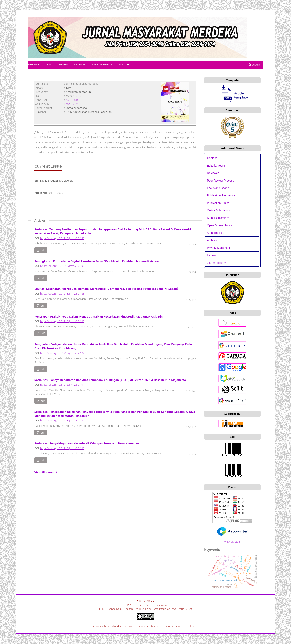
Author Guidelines (218, 218)
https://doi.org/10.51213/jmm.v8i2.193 (62, 448)
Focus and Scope (218, 188)
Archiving (213, 240)
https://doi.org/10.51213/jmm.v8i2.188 (62, 294)
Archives (80, 65)
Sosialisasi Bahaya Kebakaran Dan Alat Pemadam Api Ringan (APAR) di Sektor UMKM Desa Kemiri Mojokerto (110, 380)
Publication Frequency (221, 195)
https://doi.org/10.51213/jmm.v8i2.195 (62, 266)
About (122, 65)
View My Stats (232, 542)
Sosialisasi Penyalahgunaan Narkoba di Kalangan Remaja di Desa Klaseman (87, 443)
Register (34, 65)
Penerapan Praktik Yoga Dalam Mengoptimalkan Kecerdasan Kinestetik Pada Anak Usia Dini (99, 316)
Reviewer (213, 173)
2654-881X (72, 100)
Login (48, 65)
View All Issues (44, 472)
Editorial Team (216, 166)
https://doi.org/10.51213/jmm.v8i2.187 (62, 353)
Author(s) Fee (216, 233)
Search (254, 65)
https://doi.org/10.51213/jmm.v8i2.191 (62, 385)
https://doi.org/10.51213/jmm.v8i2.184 (62, 421)
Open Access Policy (219, 225)
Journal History (216, 263)
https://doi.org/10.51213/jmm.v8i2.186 (62, 238)
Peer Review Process (220, 181)
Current (63, 65)
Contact (212, 158)
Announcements (102, 65)
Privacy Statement (218, 248)
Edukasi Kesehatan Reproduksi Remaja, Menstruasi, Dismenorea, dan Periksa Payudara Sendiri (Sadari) (106, 289)
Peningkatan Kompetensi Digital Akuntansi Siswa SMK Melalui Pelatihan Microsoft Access (97, 261)
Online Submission (219, 210)
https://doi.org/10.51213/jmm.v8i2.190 (62, 321)
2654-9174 (72, 104)
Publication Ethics (218, 203)
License (212, 255)
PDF (42, 250)
